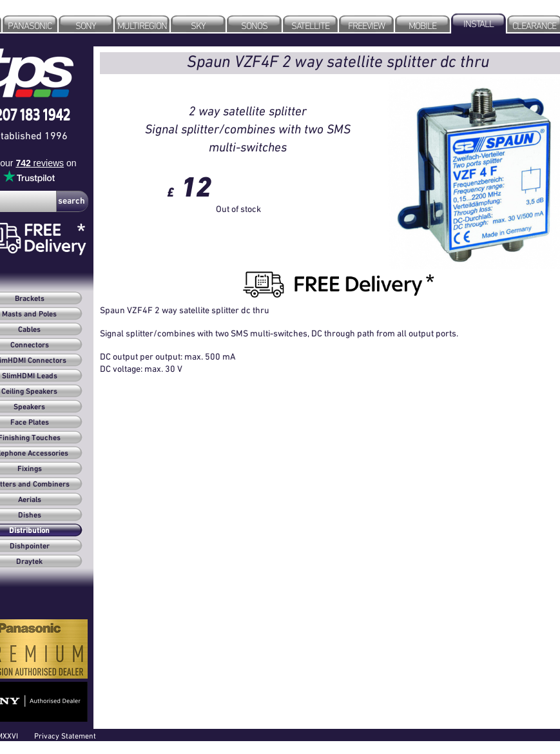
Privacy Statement (65, 736)
